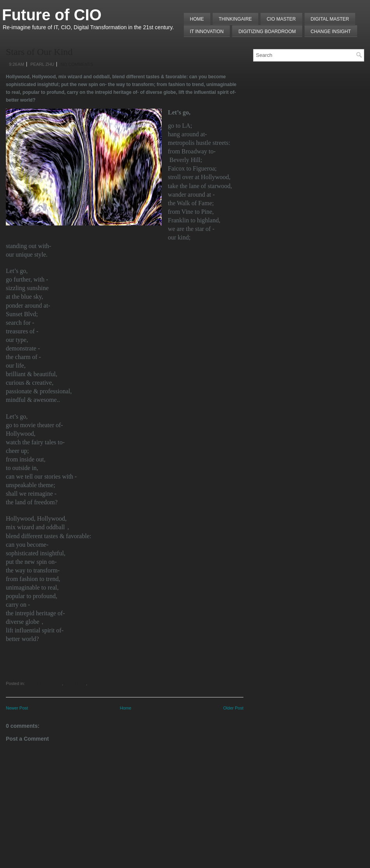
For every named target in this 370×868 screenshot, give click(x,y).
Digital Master (330, 19)
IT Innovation (207, 32)
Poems (94, 683)
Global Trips (75, 683)
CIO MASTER (281, 19)
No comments (77, 64)
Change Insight (331, 32)
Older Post (233, 708)
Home (197, 19)
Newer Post (17, 708)
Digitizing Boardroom (267, 32)
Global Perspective (44, 683)
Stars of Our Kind (39, 52)
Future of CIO (52, 15)
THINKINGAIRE (235, 19)
